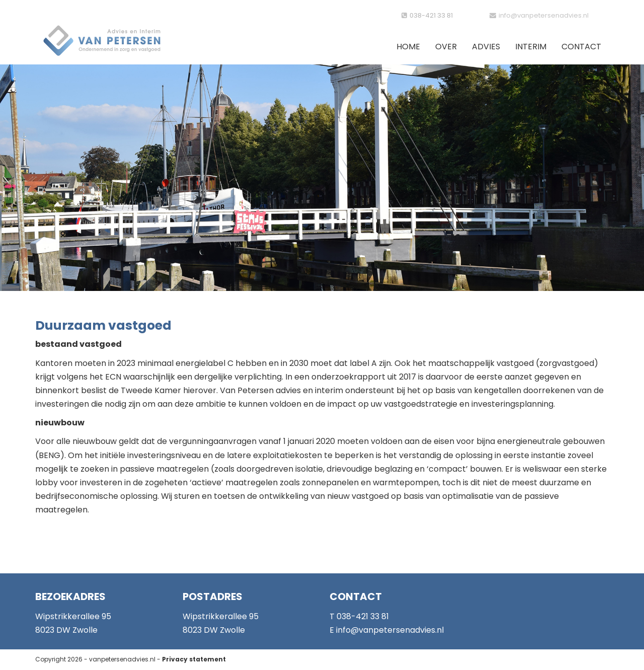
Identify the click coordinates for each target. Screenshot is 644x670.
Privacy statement (194, 659)
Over (446, 47)
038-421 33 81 (431, 15)
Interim (531, 47)
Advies (486, 47)
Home (408, 47)
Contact (581, 47)
